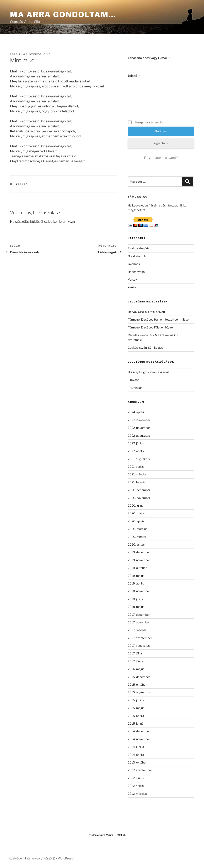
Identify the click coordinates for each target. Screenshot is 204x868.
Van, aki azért (160, 372)
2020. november (139, 498)
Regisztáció (161, 143)
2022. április (136, 451)
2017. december (139, 615)
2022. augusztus (139, 436)
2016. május (136, 669)
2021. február (137, 482)
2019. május (136, 576)
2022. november (139, 428)
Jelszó (134, 76)
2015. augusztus (139, 692)
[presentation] (161, 106)
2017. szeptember (140, 638)
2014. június (136, 747)
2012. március (137, 794)
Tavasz (134, 380)
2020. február (137, 537)
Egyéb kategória (139, 248)
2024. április (136, 412)
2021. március (137, 474)
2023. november (139, 420)
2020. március (138, 529)
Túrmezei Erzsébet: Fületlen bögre (150, 327)
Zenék (132, 287)
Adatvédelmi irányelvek (24, 858)
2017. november (139, 622)
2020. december (139, 490)
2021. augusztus (139, 459)
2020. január (136, 544)
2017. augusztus (139, 646)
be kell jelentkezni (62, 222)
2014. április (136, 755)
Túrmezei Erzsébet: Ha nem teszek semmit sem (160, 319)
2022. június (136, 443)
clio (47, 54)
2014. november (139, 739)
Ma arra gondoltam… (63, 15)
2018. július (135, 599)
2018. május (136, 607)
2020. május (136, 513)
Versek (22, 184)
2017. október (137, 630)
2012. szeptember (140, 770)
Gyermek (134, 264)
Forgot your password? (161, 158)
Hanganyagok (137, 272)
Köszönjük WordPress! (58, 858)
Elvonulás (136, 388)
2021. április (136, 467)
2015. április (136, 716)
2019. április (136, 583)
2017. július (135, 653)
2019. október (137, 568)
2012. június (136, 778)
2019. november (139, 560)
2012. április (136, 786)
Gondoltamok (137, 256)
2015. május (136, 708)
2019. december (139, 552)
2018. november (139, 591)
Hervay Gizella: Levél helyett (146, 312)
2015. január (136, 723)
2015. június (136, 700)
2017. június (136, 661)
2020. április (136, 521)
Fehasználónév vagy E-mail (149, 58)
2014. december (139, 731)
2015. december (139, 677)
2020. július (136, 506)
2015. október (137, 685)
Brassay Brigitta (138, 372)
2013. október (137, 762)
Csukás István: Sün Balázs (145, 348)
